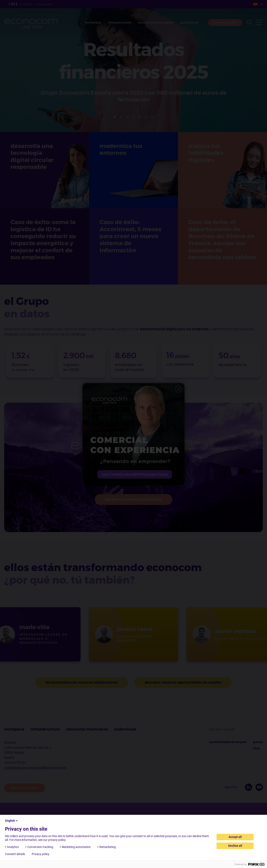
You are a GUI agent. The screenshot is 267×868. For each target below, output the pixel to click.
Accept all (235, 837)
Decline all (235, 846)
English (12, 821)
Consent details (15, 854)
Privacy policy (41, 854)
